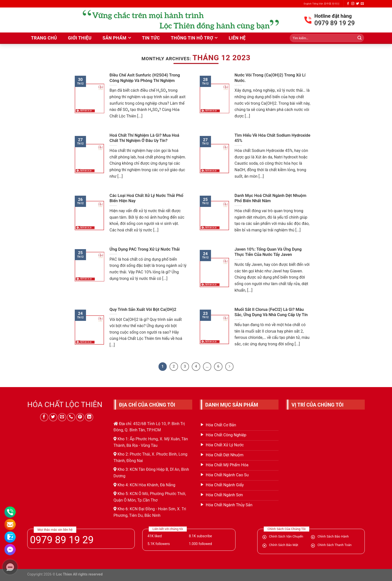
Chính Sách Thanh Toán (334, 545)
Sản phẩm (114, 38)
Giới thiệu (80, 38)
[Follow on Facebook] (348, 4)
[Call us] (71, 417)
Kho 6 (123, 509)
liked (155, 536)
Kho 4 (123, 485)
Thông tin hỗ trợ (192, 38)
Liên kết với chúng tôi (168, 529)
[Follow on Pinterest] (80, 417)
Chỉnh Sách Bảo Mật (284, 545)
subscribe (200, 536)
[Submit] (359, 38)
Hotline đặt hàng (333, 16)
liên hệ (237, 38)
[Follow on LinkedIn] (89, 417)
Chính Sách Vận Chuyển (286, 536)
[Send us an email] (362, 4)
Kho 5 (123, 494)
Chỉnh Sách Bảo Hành (333, 536)
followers (159, 544)
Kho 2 (123, 454)
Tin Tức (151, 38)
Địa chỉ (125, 424)
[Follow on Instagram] (353, 4)
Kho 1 (123, 439)
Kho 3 (123, 469)
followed (200, 544)
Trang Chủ (44, 38)
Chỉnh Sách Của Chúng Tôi (286, 529)
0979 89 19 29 (62, 540)
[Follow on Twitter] (357, 4)
